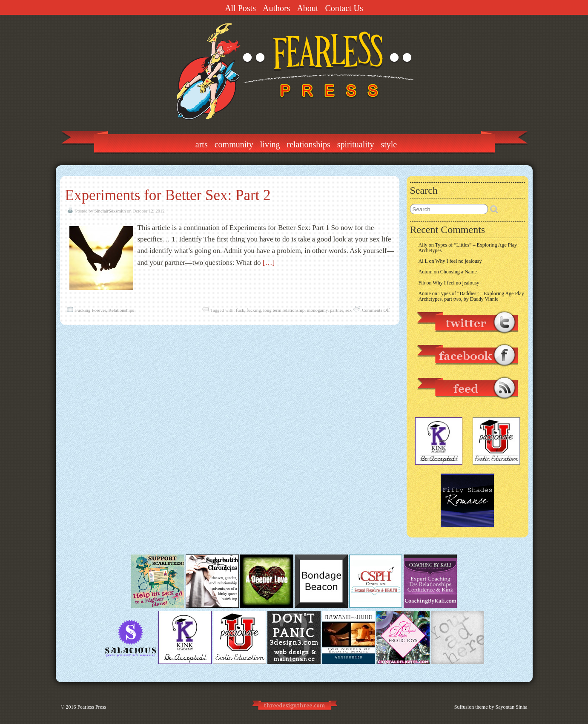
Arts (202, 144)
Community (234, 144)
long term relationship (284, 310)
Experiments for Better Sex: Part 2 (168, 195)
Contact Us (344, 8)
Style (389, 144)
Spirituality (356, 144)
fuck (240, 310)
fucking (254, 310)
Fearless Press (92, 707)
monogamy (317, 310)
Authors (276, 8)
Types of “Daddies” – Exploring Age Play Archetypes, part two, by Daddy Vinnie (471, 296)
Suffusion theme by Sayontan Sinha (491, 707)
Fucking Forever (91, 310)
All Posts (240, 8)
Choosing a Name (459, 272)
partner (337, 310)
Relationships (309, 144)
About (307, 8)
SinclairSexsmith (110, 211)
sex (348, 310)
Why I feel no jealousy (458, 261)
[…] (269, 263)
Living (270, 144)
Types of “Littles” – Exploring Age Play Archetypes (468, 248)
